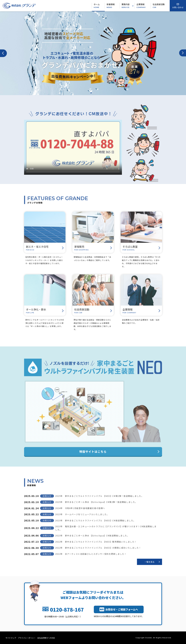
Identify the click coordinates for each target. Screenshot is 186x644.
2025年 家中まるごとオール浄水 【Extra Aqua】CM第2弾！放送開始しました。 (96, 506)
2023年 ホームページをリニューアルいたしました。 (82, 518)
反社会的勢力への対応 (46, 638)
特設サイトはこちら (93, 456)
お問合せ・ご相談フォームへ (119, 609)
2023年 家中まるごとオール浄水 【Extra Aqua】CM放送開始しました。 (92, 540)
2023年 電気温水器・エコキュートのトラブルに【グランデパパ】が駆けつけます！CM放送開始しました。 (106, 532)
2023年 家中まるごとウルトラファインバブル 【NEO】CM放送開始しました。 (95, 524)
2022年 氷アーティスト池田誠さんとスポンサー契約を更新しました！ (91, 558)
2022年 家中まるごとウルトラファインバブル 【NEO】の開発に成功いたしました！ (98, 552)
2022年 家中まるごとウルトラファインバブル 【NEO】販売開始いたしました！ (96, 546)
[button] (3, 53)
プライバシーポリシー (27, 638)
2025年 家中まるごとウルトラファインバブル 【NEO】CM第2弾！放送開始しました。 (99, 500)
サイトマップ (11, 638)
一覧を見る (150, 562)
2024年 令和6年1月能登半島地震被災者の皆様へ (80, 512)
